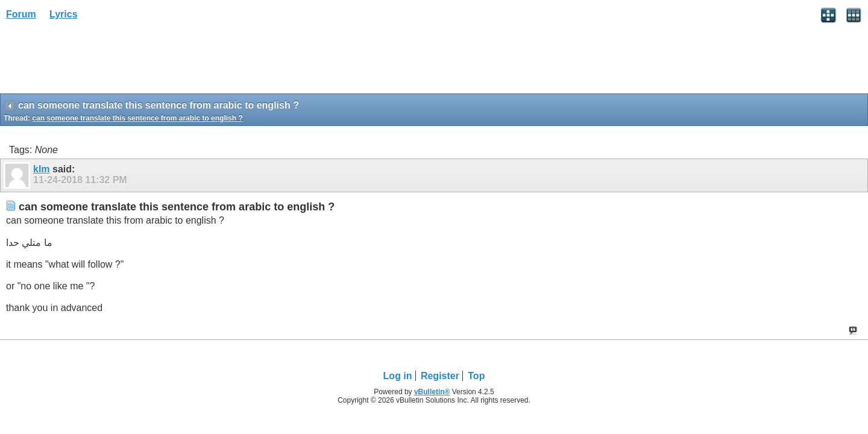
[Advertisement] (96, 61)
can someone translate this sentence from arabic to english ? (137, 118)
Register (440, 376)
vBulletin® (432, 392)
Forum (21, 14)
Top (476, 376)
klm (42, 169)
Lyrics (64, 14)
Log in (398, 376)
